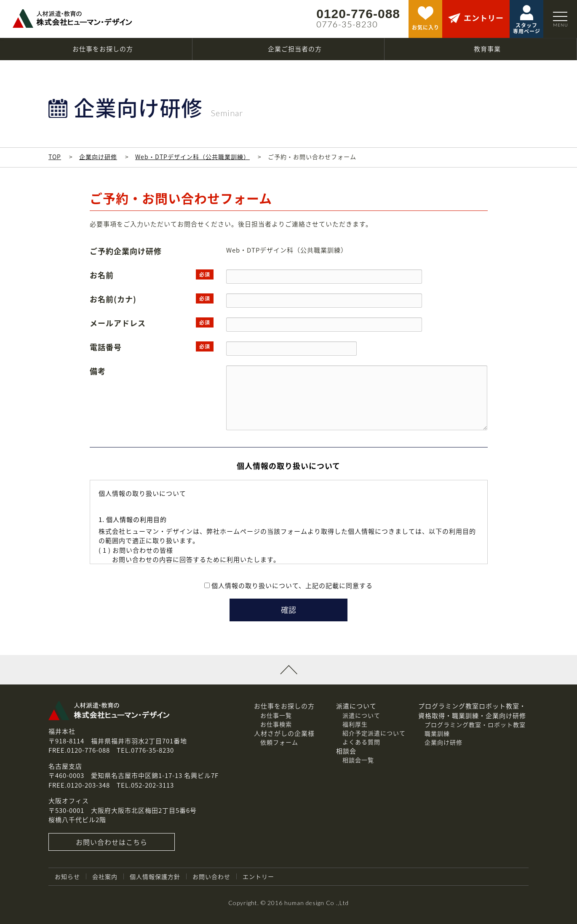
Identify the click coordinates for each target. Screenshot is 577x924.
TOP (55, 157)
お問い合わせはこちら (112, 842)
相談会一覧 (358, 760)
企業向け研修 (98, 157)
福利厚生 (355, 724)
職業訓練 (437, 733)
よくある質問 (361, 742)
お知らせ (67, 876)
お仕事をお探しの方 (284, 706)
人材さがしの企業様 (284, 733)
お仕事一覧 (276, 715)
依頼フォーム (279, 742)
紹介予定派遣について (374, 733)
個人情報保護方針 (155, 876)
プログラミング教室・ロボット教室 (475, 724)
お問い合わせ (211, 876)
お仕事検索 (276, 724)
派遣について (361, 715)
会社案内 (105, 876)
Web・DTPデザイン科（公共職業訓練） (192, 157)
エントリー (258, 876)
